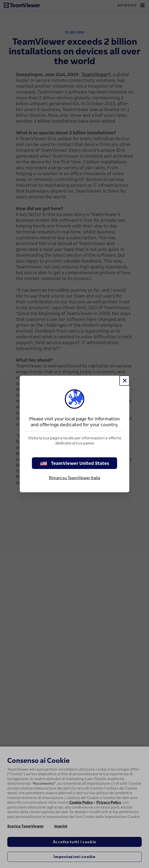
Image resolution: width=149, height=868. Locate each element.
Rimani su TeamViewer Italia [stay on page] (74, 478)
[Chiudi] (124, 381)
